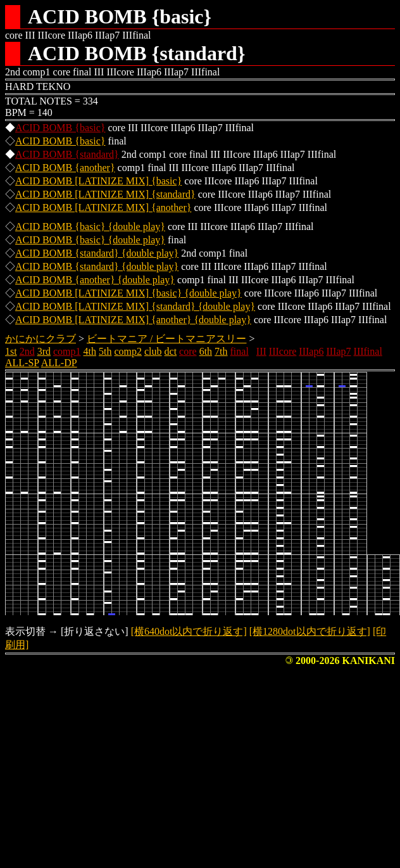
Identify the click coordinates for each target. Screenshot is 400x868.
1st (11, 351)
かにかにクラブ (41, 339)
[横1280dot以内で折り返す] (310, 631)
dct (171, 351)
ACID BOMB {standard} (67, 154)
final (240, 351)
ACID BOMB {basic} (60, 128)
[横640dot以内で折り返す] (189, 631)
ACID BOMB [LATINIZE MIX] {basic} (98, 181)
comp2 (128, 351)
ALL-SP (22, 363)
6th (206, 351)
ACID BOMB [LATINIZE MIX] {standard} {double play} (135, 306)
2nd (27, 351)
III (261, 351)
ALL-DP (59, 363)
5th (105, 351)
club (153, 351)
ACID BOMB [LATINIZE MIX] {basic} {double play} (128, 293)
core (188, 351)
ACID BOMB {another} (65, 168)
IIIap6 (311, 351)
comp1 (67, 351)
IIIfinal (368, 351)
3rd (44, 351)
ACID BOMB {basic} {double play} (90, 227)
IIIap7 (338, 351)
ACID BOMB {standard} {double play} (97, 253)
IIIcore (283, 351)
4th (90, 351)
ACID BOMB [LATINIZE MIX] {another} (103, 207)
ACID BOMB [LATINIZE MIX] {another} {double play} (133, 320)
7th (221, 351)
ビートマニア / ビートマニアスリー (166, 339)
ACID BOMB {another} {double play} (95, 280)
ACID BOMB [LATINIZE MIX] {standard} (105, 194)
